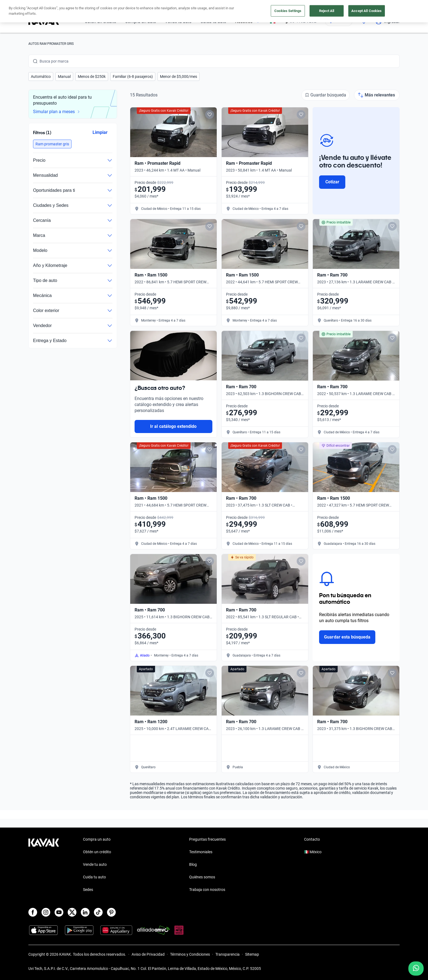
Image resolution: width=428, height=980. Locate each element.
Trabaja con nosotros (207, 890)
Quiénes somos (202, 877)
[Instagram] (46, 912)
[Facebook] (33, 912)
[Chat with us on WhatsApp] (416, 969)
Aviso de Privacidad (148, 954)
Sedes (88, 890)
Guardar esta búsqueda (347, 637)
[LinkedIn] (85, 912)
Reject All (327, 11)
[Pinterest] (111, 912)
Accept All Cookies (366, 11)
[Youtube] (59, 912)
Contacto (312, 839)
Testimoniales (201, 852)
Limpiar (100, 132)
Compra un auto (97, 839)
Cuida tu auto (94, 877)
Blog (193, 864)
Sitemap (252, 954)
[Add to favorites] (210, 114)
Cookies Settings (288, 11)
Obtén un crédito (97, 852)
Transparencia (228, 954)
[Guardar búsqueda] (326, 95)
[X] (72, 912)
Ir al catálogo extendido (173, 426)
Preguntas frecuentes (207, 839)
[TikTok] (98, 912)
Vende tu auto (95, 864)
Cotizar (332, 182)
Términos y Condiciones (190, 954)
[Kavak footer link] (44, 865)
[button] (41, 76)
